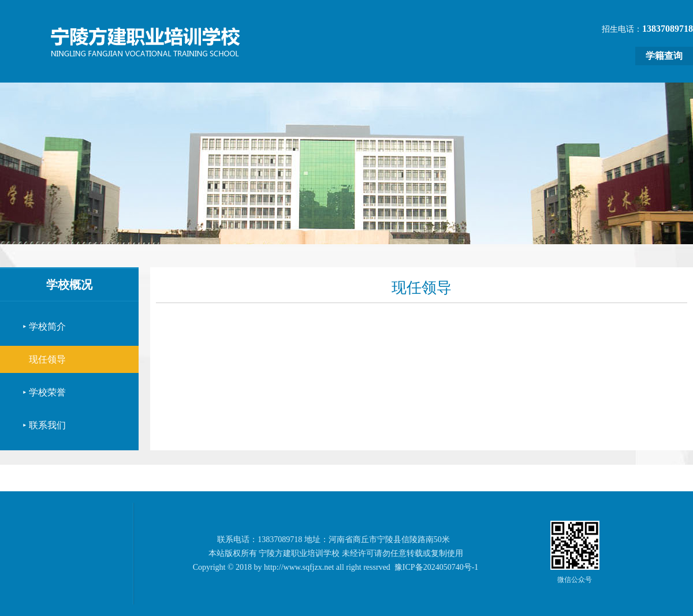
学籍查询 (664, 56)
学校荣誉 (47, 392)
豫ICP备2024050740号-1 (436, 567)
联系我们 (47, 425)
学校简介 (47, 326)
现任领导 (47, 359)
